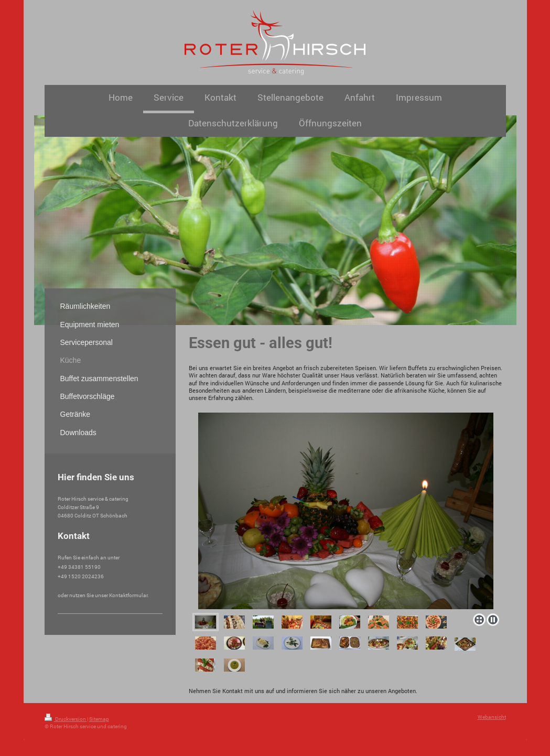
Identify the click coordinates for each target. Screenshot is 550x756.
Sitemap (99, 719)
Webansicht (492, 717)
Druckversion (66, 719)
